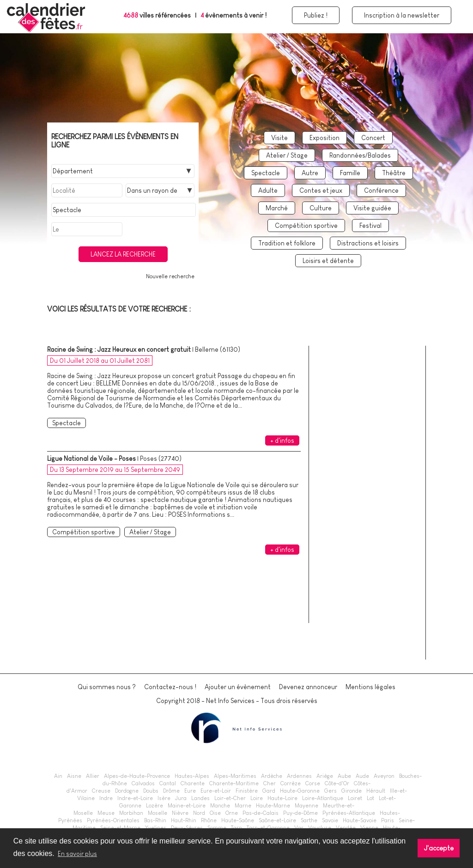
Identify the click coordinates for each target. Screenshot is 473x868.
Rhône (209, 820)
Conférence (381, 190)
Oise (215, 813)
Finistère (247, 791)
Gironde (352, 791)
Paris (388, 820)
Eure (190, 791)
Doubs (151, 791)
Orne (232, 813)
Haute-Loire (282, 798)
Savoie (330, 820)
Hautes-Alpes (192, 776)
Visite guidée (372, 208)
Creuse (101, 791)
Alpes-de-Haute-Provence (137, 776)
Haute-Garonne (300, 791)
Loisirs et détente (328, 261)
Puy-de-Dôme (300, 813)
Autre (310, 173)
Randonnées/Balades (360, 155)
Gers (330, 791)
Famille (350, 173)
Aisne (74, 776)
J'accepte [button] (439, 848)
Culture (321, 208)
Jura (181, 798)
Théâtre (394, 173)
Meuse (106, 813)
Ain (58, 776)
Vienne (369, 828)
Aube (344, 776)
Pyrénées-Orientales (113, 820)
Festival (370, 226)
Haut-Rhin (184, 820)
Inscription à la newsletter (402, 15)
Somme (217, 828)
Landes (200, 798)
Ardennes (299, 776)
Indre (106, 798)
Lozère (155, 806)
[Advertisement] (370, 513)
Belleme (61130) (218, 349)
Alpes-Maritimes (235, 776)
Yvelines (156, 828)
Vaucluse (320, 828)
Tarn (236, 828)
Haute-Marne (273, 806)
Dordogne (127, 791)
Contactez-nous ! (170, 687)
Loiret (355, 798)
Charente (193, 783)
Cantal (168, 783)
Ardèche (272, 776)
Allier (93, 776)
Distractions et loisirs (368, 243)
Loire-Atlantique (323, 798)
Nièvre (180, 813)
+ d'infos (282, 440)
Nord (199, 813)
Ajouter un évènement (238, 687)
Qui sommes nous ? (107, 687)
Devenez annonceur (308, 687)
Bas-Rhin (155, 820)
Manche (220, 806)
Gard (269, 791)
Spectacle (266, 173)
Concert (373, 138)
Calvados (143, 783)
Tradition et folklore (287, 243)
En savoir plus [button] (77, 854)
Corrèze (291, 783)
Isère (164, 798)
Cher (270, 783)
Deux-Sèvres (187, 828)
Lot (370, 798)
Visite (279, 138)
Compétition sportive (306, 226)
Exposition (324, 138)
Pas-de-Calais (261, 813)
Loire (257, 798)
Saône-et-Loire (277, 820)
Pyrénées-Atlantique (349, 813)
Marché (277, 208)
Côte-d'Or (337, 783)
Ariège (325, 776)
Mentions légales (370, 687)
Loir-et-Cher (230, 798)
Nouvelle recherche (170, 276)
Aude (362, 776)
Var (299, 828)
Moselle (158, 813)
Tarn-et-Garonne (268, 828)
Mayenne (306, 806)
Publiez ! (316, 15)
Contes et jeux (321, 190)
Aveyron (384, 776)
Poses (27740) (161, 458)
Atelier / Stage (287, 155)
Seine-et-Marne (120, 828)
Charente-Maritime (234, 783)
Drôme (171, 791)
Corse (313, 783)
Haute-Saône (238, 820)
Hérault (376, 791)
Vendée (346, 828)
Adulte (268, 190)
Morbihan (131, 813)
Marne (243, 806)
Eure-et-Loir (216, 791)
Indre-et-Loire (135, 798)
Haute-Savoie (360, 820)
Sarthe (309, 820)
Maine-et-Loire (187, 806)
